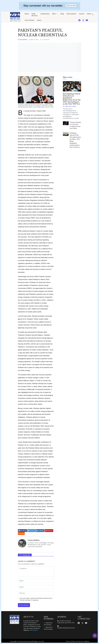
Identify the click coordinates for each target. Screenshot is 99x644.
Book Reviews (35, 15)
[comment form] (36, 571)
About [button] (89, 14)
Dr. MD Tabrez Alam (69, 106)
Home (27, 14)
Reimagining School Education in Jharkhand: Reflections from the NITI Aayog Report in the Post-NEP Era (72, 99)
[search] (93, 15)
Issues (39, 20)
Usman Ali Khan (23, 40)
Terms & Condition (83, 641)
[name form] (36, 581)
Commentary (45, 14)
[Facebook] (80, 20)
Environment (71, 14)
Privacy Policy (71, 641)
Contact (82, 14)
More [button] (54, 14)
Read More (34, 630)
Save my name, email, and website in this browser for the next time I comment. (36, 599)
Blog (62, 14)
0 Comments (45, 40)
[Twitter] (83, 20)
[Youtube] (87, 20)
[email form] (36, 587)
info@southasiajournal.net (66, 628)
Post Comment (24, 605)
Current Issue (30, 20)
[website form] (36, 593)
